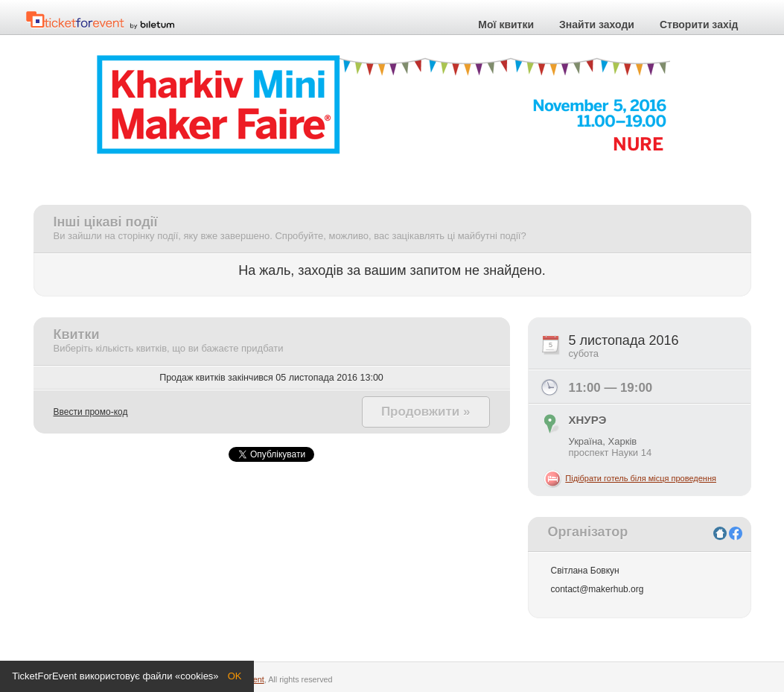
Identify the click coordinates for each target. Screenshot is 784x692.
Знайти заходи (597, 25)
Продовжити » (426, 412)
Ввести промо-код (91, 412)
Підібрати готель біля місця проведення (641, 478)
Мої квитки (506, 25)
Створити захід (699, 25)
